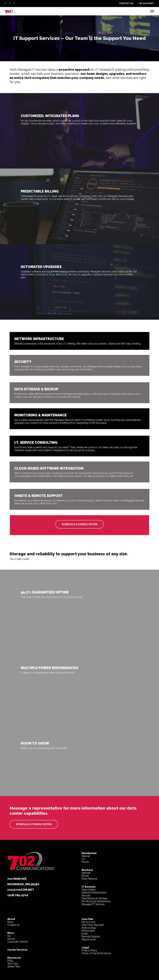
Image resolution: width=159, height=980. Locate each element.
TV (83, 859)
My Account (88, 922)
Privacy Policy (89, 950)
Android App (89, 928)
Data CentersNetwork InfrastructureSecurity (94, 891)
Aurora (11, 939)
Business (87, 870)
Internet (86, 856)
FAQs (10, 961)
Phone (85, 862)
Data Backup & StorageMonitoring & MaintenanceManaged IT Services (96, 901)
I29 (9, 936)
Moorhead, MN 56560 (23, 884)
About (11, 919)
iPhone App (88, 931)
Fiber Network (90, 879)
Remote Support (91, 937)
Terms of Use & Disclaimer (96, 953)
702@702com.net (21, 890)
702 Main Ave (17, 879)
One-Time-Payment (93, 925)
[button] (152, 11)
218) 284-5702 (18, 895)
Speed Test (14, 966)
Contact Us (13, 925)
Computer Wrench (18, 942)
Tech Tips (13, 964)
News (10, 922)
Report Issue (89, 939)
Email (85, 934)
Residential (89, 853)
